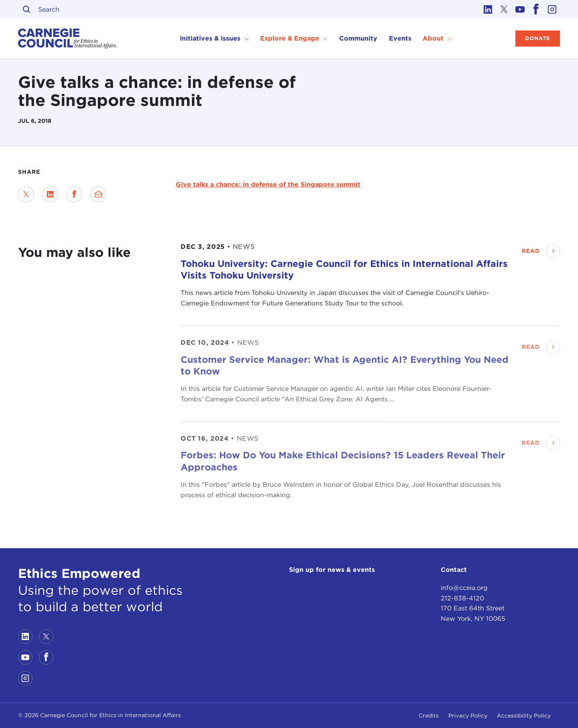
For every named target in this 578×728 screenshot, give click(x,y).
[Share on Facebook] (74, 194)
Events (400, 38)
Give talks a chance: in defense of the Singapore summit (268, 184)
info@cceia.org (464, 588)
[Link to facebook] (536, 9)
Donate (538, 38)
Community (358, 38)
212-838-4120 (462, 598)
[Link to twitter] (504, 9)
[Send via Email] (98, 194)
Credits (429, 716)
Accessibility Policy (524, 716)
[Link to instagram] (552, 9)
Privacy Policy (468, 716)
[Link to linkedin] (488, 9)
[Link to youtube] (520, 9)
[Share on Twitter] (26, 194)
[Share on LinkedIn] (50, 194)
